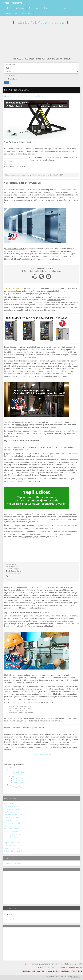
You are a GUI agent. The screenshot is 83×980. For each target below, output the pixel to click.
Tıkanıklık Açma (18, 774)
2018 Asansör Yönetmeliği (13, 863)
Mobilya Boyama (18, 783)
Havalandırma (12, 14)
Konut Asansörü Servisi (12, 809)
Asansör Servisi (9, 804)
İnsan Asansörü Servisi (12, 806)
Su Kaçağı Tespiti (18, 772)
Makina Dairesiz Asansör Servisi (15, 851)
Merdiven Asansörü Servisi (13, 845)
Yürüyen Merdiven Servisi (13, 834)
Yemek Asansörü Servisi (12, 820)
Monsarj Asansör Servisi (12, 817)
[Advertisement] (41, 41)
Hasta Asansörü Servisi (12, 848)
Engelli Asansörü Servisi (12, 843)
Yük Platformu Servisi (11, 831)
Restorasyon (34, 8)
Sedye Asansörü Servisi (12, 826)
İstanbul (12, 914)
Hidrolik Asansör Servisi (12, 840)
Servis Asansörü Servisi (12, 823)
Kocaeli (11, 919)
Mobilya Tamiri (18, 778)
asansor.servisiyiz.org (15, 574)
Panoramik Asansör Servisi (13, 815)
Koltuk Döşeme (18, 781)
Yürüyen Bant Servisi (11, 837)
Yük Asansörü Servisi (11, 812)
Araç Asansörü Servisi (11, 829)
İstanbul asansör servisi (63, 190)
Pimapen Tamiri (18, 787)
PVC (9, 8)
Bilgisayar (20, 8)
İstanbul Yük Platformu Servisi (41, 22)
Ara (7, 83)
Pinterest (9, 580)
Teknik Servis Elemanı (42, 754)
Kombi (47, 8)
